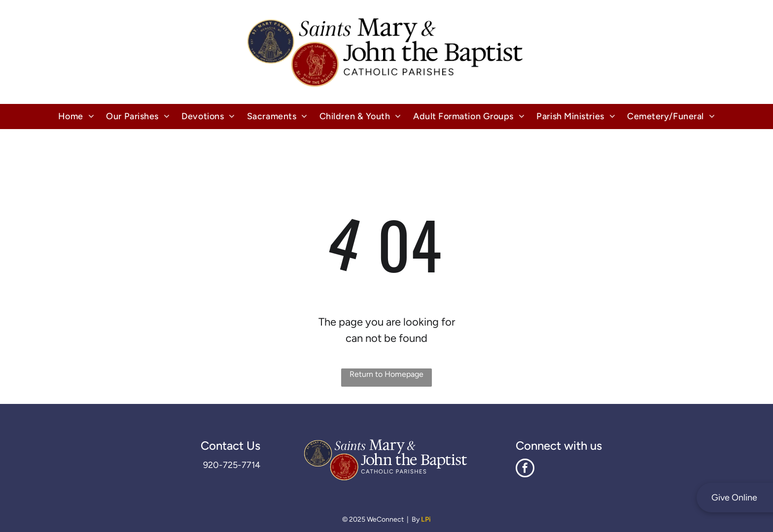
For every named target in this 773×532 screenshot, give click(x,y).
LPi (426, 519)
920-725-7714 (232, 465)
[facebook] (525, 469)
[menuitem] (76, 116)
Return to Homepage (386, 374)
